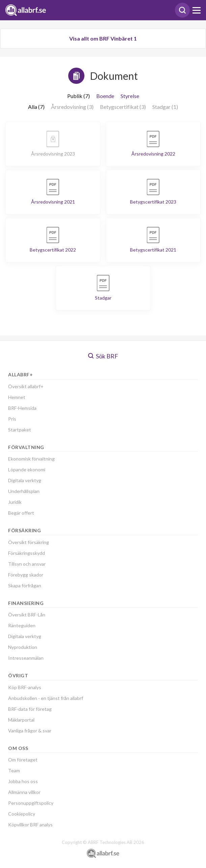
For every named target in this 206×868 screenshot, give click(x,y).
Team (14, 770)
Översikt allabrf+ (26, 386)
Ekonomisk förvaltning (31, 459)
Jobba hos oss (23, 781)
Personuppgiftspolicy (31, 803)
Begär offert (21, 513)
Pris (12, 419)
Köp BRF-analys (25, 687)
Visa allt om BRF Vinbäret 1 (103, 38)
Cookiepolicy (22, 814)
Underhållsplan (24, 491)
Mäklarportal (21, 720)
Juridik (15, 502)
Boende (105, 96)
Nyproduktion (23, 647)
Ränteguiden (22, 625)
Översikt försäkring (29, 542)
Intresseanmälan (26, 658)
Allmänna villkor (24, 792)
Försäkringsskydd (27, 553)
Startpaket (20, 430)
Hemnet (17, 397)
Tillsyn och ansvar (27, 564)
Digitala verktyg (25, 480)
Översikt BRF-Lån (27, 615)
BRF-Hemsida (22, 408)
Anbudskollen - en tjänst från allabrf (46, 698)
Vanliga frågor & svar (30, 731)
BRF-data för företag (30, 709)
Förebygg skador (26, 575)
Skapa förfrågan (25, 585)
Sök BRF (103, 356)
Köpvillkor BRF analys (30, 825)
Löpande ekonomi (27, 470)
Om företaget (23, 760)
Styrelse (130, 96)
